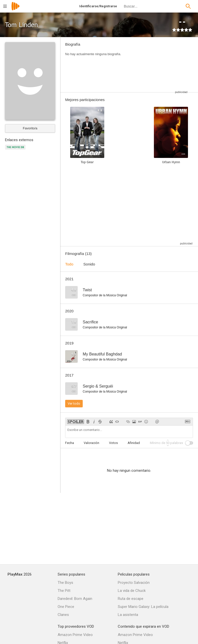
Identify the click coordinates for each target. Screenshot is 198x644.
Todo (69, 264)
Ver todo (74, 403)
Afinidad (134, 443)
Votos (113, 443)
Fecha (70, 443)
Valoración (91, 443)
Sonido (89, 264)
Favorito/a (30, 128)
